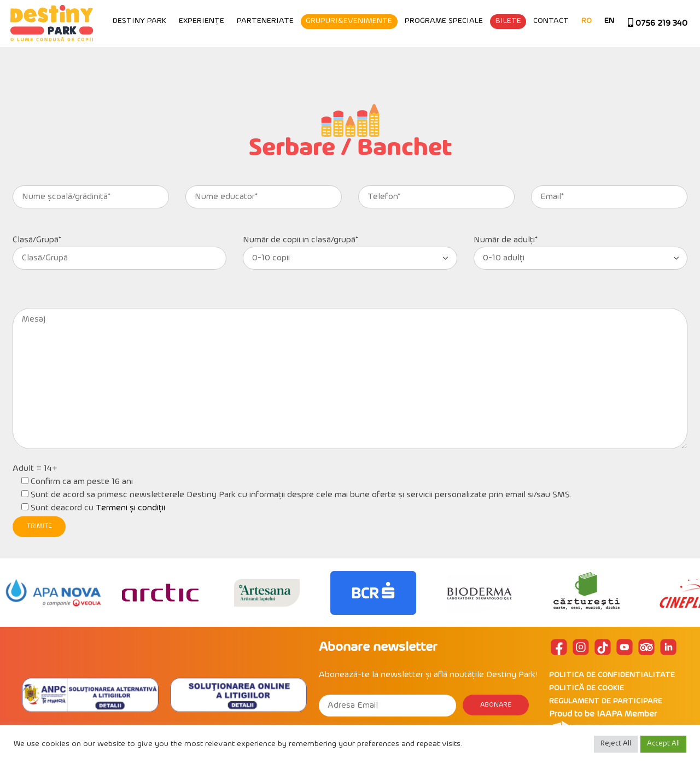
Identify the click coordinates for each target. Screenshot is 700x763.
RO (663, 64)
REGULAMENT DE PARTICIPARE (606, 701)
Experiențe (278, 64)
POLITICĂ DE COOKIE (587, 688)
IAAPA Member (627, 714)
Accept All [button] (663, 744)
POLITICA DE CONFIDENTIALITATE (612, 675)
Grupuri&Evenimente (425, 64)
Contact (628, 64)
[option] (53, 593)
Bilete (584, 64)
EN (686, 64)
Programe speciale (520, 64)
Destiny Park (216, 64)
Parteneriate (341, 64)
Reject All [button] (616, 744)
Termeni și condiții (130, 508)
